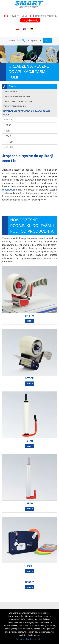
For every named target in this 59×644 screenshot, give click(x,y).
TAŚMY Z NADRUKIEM (15, 106)
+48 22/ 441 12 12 (18, 16)
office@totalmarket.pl (46, 16)
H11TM (9, 147)
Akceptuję (20, 639)
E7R (8, 131)
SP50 (8, 125)
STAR (8, 136)
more (29, 321)
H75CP (9, 142)
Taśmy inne (10, 92)
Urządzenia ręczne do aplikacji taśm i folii (27, 113)
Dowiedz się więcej (35, 639)
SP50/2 (9, 120)
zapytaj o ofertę (30, 20)
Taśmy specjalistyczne (18, 101)
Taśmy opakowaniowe (17, 97)
